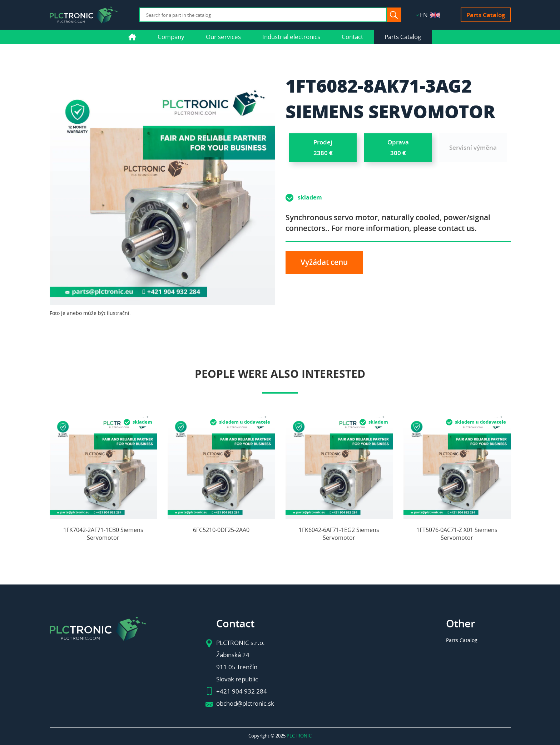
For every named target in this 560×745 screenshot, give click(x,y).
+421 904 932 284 (242, 691)
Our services (223, 37)
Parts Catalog (486, 15)
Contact (352, 37)
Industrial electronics (291, 37)
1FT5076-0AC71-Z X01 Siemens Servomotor (457, 534)
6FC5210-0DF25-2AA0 (221, 530)
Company (171, 37)
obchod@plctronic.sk (245, 703)
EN (430, 15)
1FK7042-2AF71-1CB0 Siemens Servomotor (103, 534)
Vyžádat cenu (324, 262)
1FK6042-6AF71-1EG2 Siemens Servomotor (339, 534)
